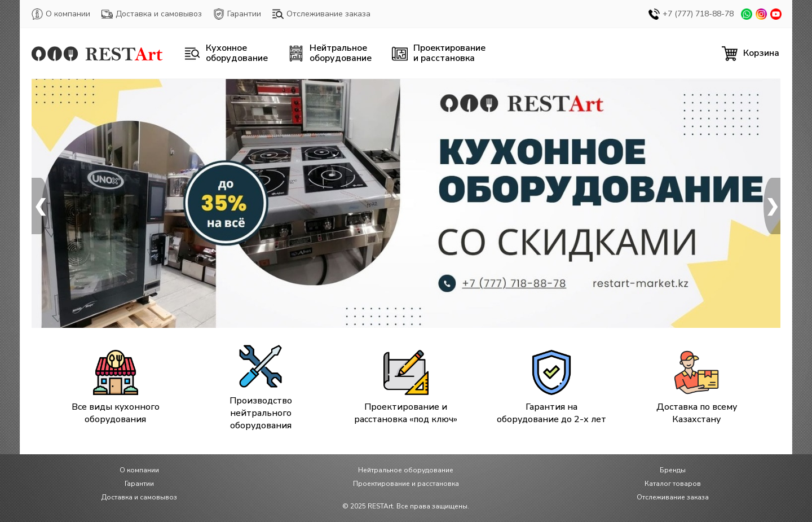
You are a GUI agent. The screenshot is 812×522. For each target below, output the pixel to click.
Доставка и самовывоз (152, 14)
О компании (61, 14)
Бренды (673, 470)
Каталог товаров (673, 484)
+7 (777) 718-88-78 (691, 14)
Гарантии (237, 14)
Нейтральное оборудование (406, 470)
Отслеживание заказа (321, 14)
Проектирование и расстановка (406, 484)
